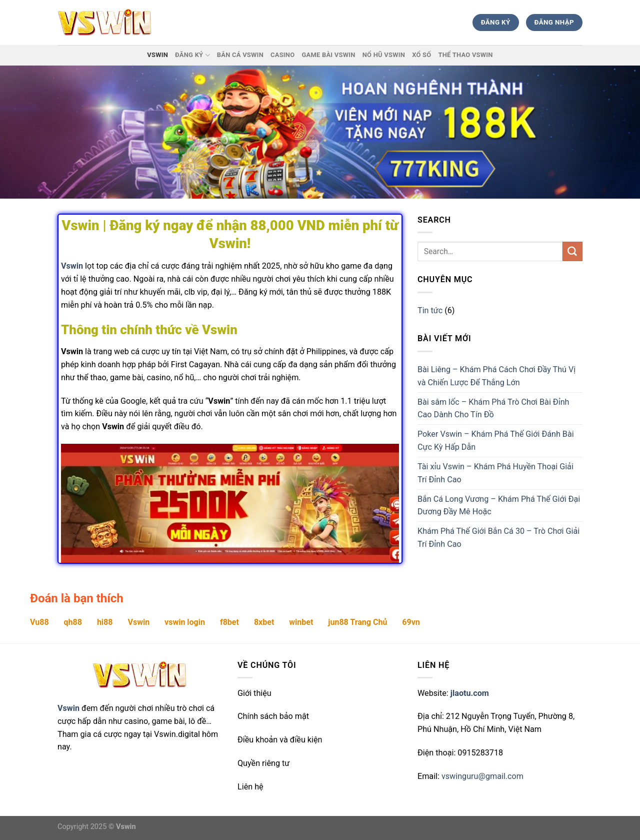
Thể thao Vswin (465, 55)
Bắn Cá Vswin (240, 55)
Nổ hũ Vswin (384, 55)
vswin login (185, 622)
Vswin (157, 55)
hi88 (105, 622)
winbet (301, 622)
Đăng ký (192, 55)
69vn (411, 622)
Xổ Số (421, 55)
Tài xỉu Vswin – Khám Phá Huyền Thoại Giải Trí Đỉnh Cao (495, 473)
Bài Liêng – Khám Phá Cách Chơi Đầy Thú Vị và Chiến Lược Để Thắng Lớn (496, 376)
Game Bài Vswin (328, 55)
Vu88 (39, 622)
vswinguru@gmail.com (482, 776)
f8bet (229, 622)
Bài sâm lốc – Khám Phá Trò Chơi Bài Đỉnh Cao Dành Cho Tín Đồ (493, 408)
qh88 (73, 622)
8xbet (264, 622)
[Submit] (572, 252)
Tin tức (430, 310)
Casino (282, 55)
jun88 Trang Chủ (357, 622)
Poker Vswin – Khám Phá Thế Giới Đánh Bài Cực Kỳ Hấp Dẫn (496, 441)
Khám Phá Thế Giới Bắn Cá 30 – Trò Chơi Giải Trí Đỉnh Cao (498, 538)
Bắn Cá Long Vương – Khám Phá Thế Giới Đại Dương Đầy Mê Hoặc (499, 506)
